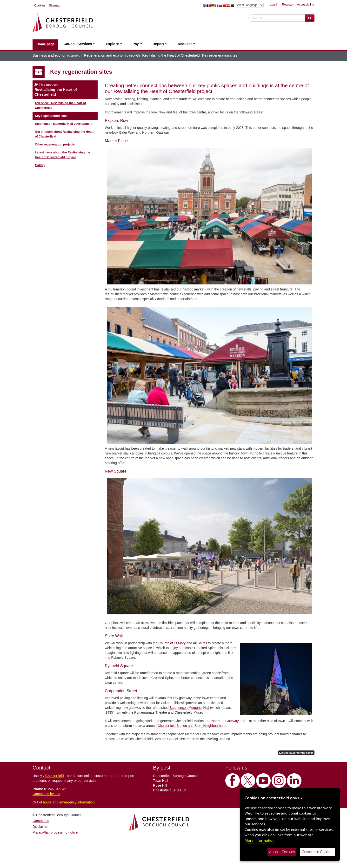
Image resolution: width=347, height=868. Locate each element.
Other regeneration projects (55, 145)
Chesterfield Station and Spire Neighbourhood (192, 726)
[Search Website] (310, 18)
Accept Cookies (282, 852)
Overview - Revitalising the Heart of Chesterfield (60, 105)
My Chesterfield (52, 776)
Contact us (41, 821)
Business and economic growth (57, 55)
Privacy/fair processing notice (55, 832)
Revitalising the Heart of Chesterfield (171, 55)
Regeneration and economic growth (112, 55)
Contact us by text (46, 794)
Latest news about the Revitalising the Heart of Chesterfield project (63, 155)
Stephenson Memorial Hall (189, 708)
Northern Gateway (225, 721)
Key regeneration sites (51, 116)
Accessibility (305, 4)
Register (288, 4)
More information (260, 840)
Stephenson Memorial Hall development (64, 124)
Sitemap (55, 5)
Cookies (40, 5)
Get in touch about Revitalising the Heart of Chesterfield (64, 134)
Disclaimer (41, 827)
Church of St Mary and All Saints (183, 643)
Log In (274, 4)
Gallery (40, 165)
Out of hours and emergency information (64, 802)
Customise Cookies (317, 852)
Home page (45, 44)
